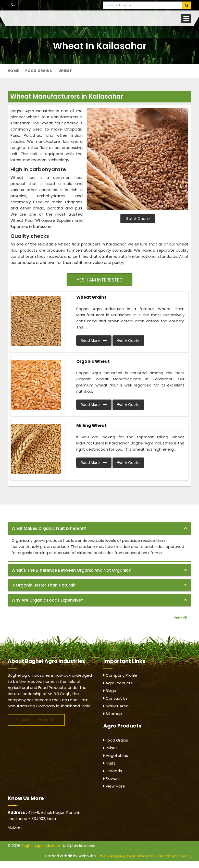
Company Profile (120, 675)
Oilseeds (113, 771)
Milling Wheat (91, 425)
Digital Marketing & (142, 856)
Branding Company (175, 856)
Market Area (116, 706)
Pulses (110, 748)
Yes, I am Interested (100, 280)
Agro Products (118, 683)
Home (13, 71)
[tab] (99, 529)
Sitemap (113, 714)
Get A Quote (138, 219)
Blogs (110, 691)
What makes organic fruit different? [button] (49, 528)
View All (180, 617)
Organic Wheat (93, 361)
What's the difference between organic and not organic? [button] (71, 570)
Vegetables (116, 755)
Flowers (111, 778)
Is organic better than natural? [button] (44, 585)
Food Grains (39, 71)
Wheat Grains (91, 297)
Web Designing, (113, 856)
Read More (94, 341)
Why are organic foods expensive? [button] (47, 600)
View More (114, 786)
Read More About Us (36, 720)
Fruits (109, 763)
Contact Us (115, 698)
